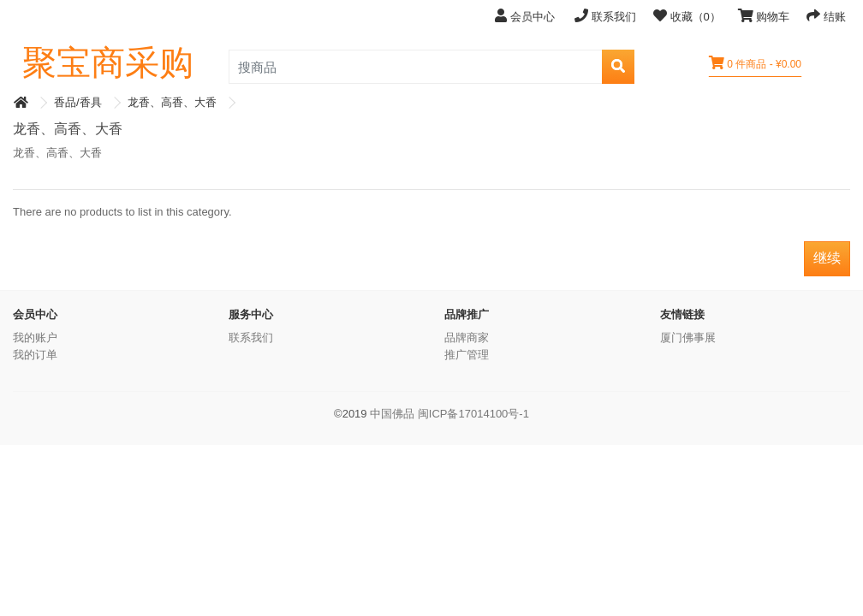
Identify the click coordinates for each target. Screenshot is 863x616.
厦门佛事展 (688, 338)
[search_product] (416, 67)
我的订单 (35, 355)
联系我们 (605, 16)
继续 (827, 258)
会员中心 (526, 16)
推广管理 (467, 355)
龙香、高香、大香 (172, 102)
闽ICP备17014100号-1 (473, 414)
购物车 (764, 16)
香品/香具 (78, 102)
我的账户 (35, 338)
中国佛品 (392, 414)
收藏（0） (687, 16)
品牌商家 (467, 338)
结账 (826, 16)
